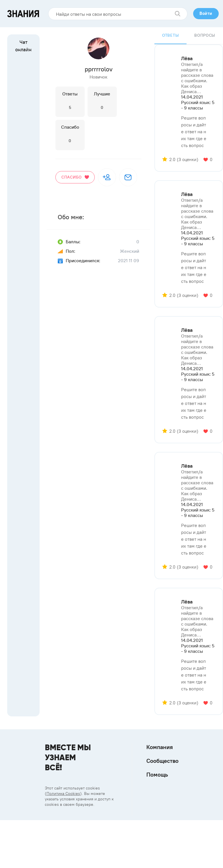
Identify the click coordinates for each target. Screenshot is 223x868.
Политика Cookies (63, 793)
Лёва (187, 58)
